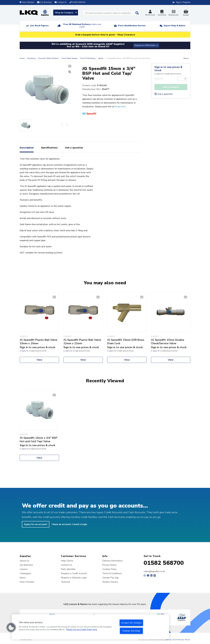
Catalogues (25, 573)
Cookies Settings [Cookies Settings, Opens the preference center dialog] (131, 631)
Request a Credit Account (74, 573)
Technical (65, 582)
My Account (150, 13)
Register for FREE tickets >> (146, 45)
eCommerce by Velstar (181, 640)
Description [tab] (27, 148)
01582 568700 (164, 563)
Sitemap (168, 640)
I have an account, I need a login (69, 524)
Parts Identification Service (132, 26)
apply (159, 74)
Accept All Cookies (131, 623)
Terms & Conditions (112, 573)
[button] (11, 628)
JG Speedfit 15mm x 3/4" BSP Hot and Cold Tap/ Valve (38, 440)
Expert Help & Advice (175, 26)
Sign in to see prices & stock (168, 69)
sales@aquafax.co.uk (154, 571)
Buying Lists (174, 13)
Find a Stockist (27, 2)
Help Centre (67, 561)
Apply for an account (36, 524)
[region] (90, 627)
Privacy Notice (109, 565)
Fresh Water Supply (70, 58)
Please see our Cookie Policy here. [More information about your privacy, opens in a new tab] (82, 630)
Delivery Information (112, 561)
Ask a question (164, 94)
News (23, 578)
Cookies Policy (110, 569)
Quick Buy (162, 13)
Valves (101, 58)
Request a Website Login (74, 578)
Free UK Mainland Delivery (82, 26)
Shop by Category (66, 13)
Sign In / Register (183, 2)
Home (22, 58)
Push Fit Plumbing (88, 58)
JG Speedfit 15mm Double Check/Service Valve (168, 342)
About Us (24, 561)
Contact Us (66, 565)
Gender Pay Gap (111, 578)
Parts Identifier (68, 569)
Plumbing (31, 58)
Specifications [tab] (49, 148)
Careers (24, 569)
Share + (186, 58)
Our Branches (44, 2)
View (39, 360)
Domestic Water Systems (48, 58)
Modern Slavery (110, 582)
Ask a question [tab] (74, 148)
